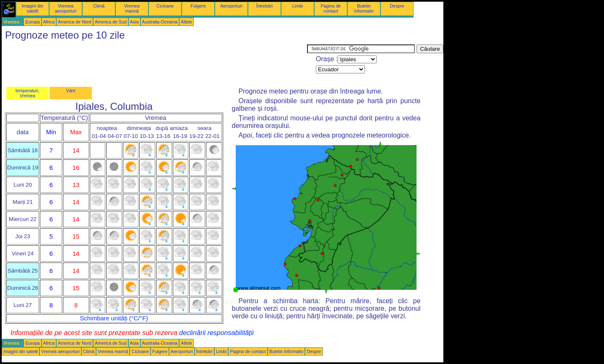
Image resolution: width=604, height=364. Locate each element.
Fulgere (198, 6)
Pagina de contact (331, 8)
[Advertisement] (154, 63)
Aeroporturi (231, 6)
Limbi (298, 6)
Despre (397, 6)
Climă (99, 6)
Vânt (71, 91)
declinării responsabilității (216, 333)
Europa (32, 22)
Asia (134, 22)
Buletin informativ (364, 8)
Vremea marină (132, 8)
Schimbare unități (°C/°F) (114, 318)
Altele (186, 22)
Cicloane (165, 6)
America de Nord (75, 22)
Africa (49, 22)
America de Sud (111, 22)
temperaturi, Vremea (27, 93)
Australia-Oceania (160, 22)
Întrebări (264, 6)
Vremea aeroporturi (66, 8)
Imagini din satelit (33, 8)
